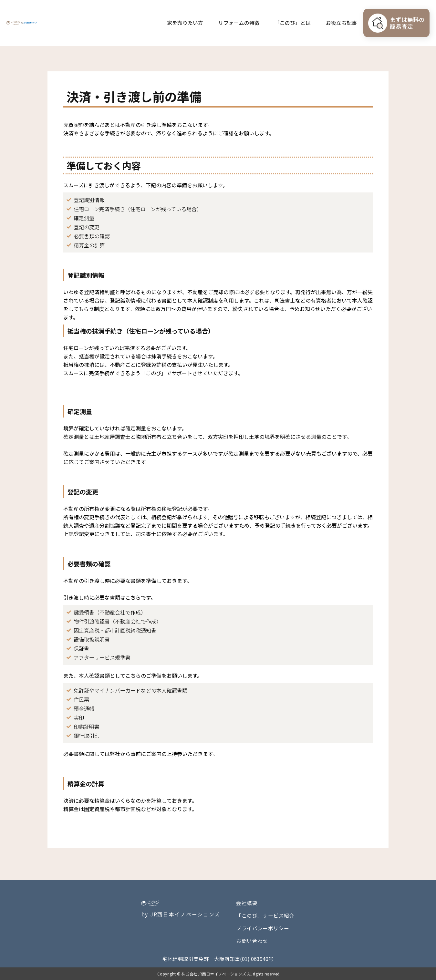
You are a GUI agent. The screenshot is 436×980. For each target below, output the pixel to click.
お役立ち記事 (341, 23)
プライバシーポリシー (263, 928)
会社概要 (247, 903)
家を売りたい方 (185, 23)
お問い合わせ (252, 941)
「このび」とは (293, 23)
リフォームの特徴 (239, 23)
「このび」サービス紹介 (265, 916)
